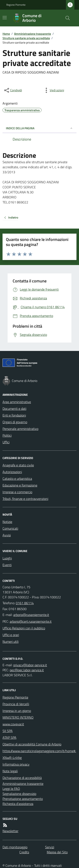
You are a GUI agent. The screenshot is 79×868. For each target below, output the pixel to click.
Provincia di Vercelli (16, 704)
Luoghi (7, 558)
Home (6, 34)
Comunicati (10, 528)
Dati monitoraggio (15, 847)
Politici (7, 435)
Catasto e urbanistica (17, 479)
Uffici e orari (11, 635)
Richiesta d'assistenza (18, 804)
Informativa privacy (16, 764)
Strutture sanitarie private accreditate (26, 38)
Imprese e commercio (17, 492)
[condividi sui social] (13, 90)
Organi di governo (15, 422)
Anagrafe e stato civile (18, 465)
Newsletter (10, 831)
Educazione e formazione (20, 485)
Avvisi (7, 535)
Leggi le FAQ (11, 789)
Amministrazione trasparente (33, 34)
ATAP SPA (9, 737)
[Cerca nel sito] (66, 18)
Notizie (7, 522)
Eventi (7, 565)
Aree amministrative (17, 402)
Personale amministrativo (20, 429)
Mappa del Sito (57, 852)
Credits (24, 852)
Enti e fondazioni (14, 415)
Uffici (6, 442)
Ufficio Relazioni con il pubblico (24, 628)
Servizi (50, 847)
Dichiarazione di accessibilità (22, 778)
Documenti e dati (14, 409)
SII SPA (8, 731)
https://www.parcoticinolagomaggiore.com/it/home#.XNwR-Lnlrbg (39, 754)
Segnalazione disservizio (19, 794)
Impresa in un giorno (17, 711)
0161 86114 (25, 603)
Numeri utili (11, 642)
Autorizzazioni (12, 472)
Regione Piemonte (16, 5)
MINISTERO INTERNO (18, 717)
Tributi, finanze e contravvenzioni (25, 499)
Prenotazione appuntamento (23, 799)
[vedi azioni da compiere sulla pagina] (54, 90)
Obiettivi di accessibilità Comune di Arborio (32, 744)
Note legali (10, 771)
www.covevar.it (13, 724)
